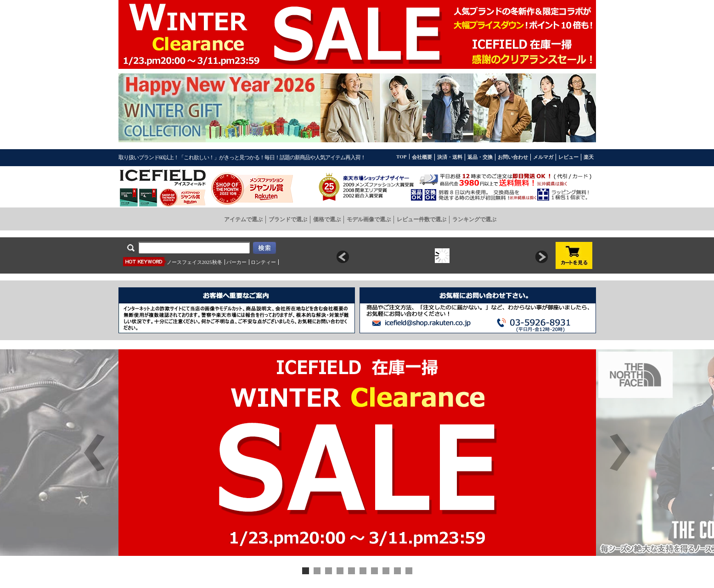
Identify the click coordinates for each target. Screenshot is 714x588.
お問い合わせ (513, 157)
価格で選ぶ (327, 219)
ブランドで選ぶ (288, 219)
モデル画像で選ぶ (369, 219)
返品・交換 (480, 157)
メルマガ (543, 157)
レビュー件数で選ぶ (422, 219)
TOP (401, 157)
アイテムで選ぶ (243, 219)
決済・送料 (450, 157)
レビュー (568, 157)
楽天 (589, 157)
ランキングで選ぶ (474, 219)
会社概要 (422, 157)
